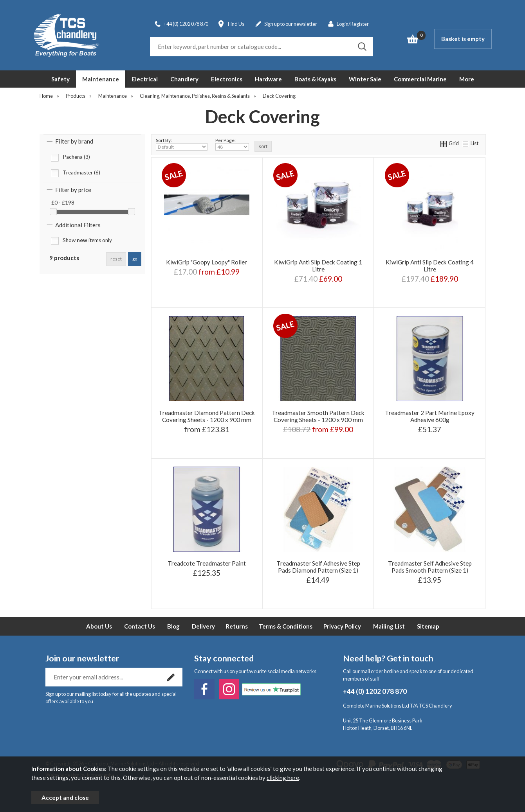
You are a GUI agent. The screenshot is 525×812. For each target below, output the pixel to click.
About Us (99, 626)
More (467, 79)
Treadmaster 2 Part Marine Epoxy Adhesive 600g (430, 416)
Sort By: (182, 144)
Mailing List (389, 626)
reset (116, 259)
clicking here (283, 778)
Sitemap (428, 626)
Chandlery (184, 79)
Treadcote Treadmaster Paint (207, 563)
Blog (173, 626)
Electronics (227, 79)
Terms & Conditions (286, 626)
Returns (237, 626)
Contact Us (140, 626)
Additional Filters (78, 225)
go (135, 259)
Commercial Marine (420, 79)
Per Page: (232, 144)
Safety (60, 79)
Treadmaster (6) (81, 172)
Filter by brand (74, 141)
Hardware (268, 79)
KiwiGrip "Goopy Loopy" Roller (207, 262)
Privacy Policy (342, 626)
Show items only (87, 240)
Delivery (203, 626)
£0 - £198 (63, 203)
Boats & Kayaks (315, 79)
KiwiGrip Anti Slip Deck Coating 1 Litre (318, 266)
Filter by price (73, 190)
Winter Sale (365, 79)
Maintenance (101, 79)
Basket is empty (463, 39)
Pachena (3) (76, 157)
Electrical (145, 79)
